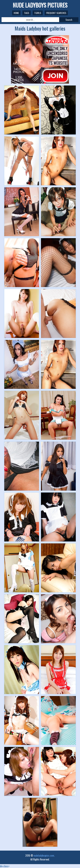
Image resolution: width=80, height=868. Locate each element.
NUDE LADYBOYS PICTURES (40, 5)
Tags (27, 13)
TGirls (38, 13)
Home (16, 13)
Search (69, 20)
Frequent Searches (56, 13)
